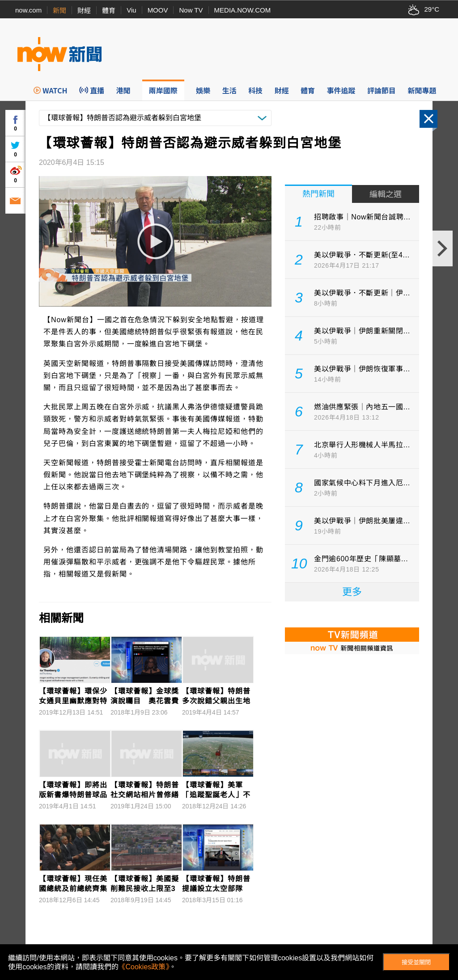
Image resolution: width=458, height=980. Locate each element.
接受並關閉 (416, 962)
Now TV (191, 10)
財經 (84, 11)
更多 (352, 592)
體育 (109, 11)
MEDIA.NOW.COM (243, 10)
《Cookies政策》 (144, 967)
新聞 (59, 11)
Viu (131, 10)
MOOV (158, 10)
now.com (28, 10)
